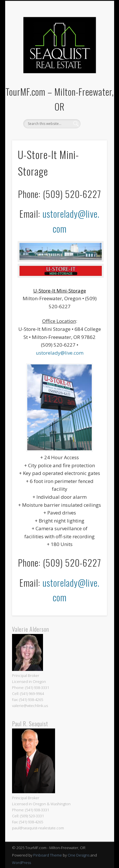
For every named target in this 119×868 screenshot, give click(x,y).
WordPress (22, 863)
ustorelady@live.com (60, 353)
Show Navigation (93, 51)
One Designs (79, 855)
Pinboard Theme (48, 855)
